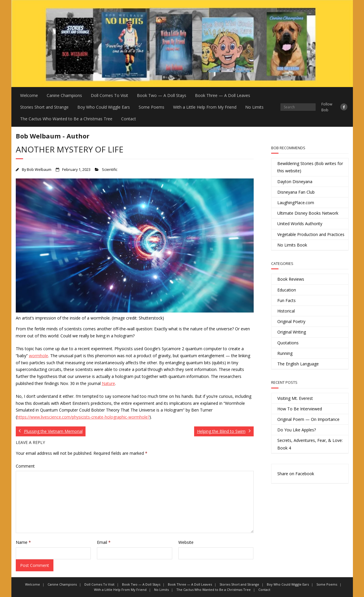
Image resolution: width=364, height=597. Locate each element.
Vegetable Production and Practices (311, 234)
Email (104, 542)
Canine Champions (64, 95)
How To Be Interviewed (300, 409)
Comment (25, 466)
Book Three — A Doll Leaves (223, 95)
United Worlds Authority (300, 224)
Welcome (29, 95)
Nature (108, 383)
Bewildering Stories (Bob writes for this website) (310, 167)
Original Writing (292, 332)
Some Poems (151, 107)
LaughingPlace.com (296, 203)
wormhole (39, 356)
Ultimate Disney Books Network (308, 213)
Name (23, 542)
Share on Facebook (296, 474)
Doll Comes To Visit (109, 95)
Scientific (110, 170)
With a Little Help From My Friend (205, 107)
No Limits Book (292, 245)
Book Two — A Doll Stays (162, 95)
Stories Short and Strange (44, 107)
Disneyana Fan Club (296, 192)
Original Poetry (291, 321)
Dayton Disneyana (295, 182)
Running (285, 353)
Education (287, 290)
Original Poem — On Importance (308, 419)
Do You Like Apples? (297, 430)
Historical (286, 311)
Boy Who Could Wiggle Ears (104, 107)
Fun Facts (287, 300)
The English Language (298, 364)
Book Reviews (291, 279)
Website (186, 542)
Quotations (288, 343)
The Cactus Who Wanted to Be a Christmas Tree (66, 119)
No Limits (254, 107)
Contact (129, 119)
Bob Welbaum (39, 170)
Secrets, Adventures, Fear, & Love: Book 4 (310, 444)
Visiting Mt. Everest (295, 398)
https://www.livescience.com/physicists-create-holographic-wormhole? (83, 417)
